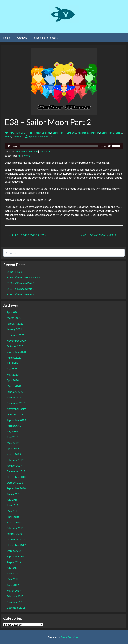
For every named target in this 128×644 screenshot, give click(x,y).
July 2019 (12, 431)
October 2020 (15, 346)
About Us (22, 38)
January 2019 (14, 465)
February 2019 (15, 460)
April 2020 (13, 380)
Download (45, 151)
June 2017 (12, 573)
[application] (64, 146)
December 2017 (16, 539)
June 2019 (12, 437)
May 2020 (13, 375)
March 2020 (14, 386)
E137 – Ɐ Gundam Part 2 (20, 289)
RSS (20, 155)
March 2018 (14, 522)
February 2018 (15, 528)
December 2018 (16, 471)
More (27, 155)
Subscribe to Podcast (46, 38)
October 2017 (15, 551)
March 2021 (14, 318)
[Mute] (109, 146)
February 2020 (15, 392)
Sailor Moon (57, 133)
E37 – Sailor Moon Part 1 (27, 235)
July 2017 (12, 568)
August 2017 (14, 562)
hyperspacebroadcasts (40, 136)
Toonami (17, 136)
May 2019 (13, 443)
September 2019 (16, 420)
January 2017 (14, 602)
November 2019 (16, 409)
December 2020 (16, 335)
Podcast (82, 133)
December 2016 (16, 607)
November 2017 (16, 545)
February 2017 (15, 596)
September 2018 (16, 488)
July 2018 (12, 500)
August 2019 (14, 426)
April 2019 (13, 448)
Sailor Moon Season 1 (111, 133)
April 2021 (13, 312)
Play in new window (27, 151)
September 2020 (16, 352)
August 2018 (14, 494)
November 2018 (16, 477)
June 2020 (12, 369)
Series (8, 136)
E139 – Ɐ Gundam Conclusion (23, 277)
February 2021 (15, 323)
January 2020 (14, 397)
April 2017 (13, 585)
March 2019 (14, 454)
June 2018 (12, 505)
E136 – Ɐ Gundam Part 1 (20, 294)
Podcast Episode (42, 133)
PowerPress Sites (70, 637)
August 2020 (14, 358)
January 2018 (14, 534)
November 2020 (16, 340)
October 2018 (15, 482)
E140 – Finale (14, 272)
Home (7, 38)
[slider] (59, 146)
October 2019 (15, 414)
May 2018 (13, 511)
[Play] (9, 146)
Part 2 (73, 133)
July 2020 (12, 363)
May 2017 (13, 579)
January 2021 (14, 329)
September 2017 (16, 556)
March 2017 (14, 590)
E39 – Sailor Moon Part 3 (101, 235)
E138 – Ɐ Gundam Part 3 (20, 283)
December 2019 (16, 403)
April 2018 (13, 517)
